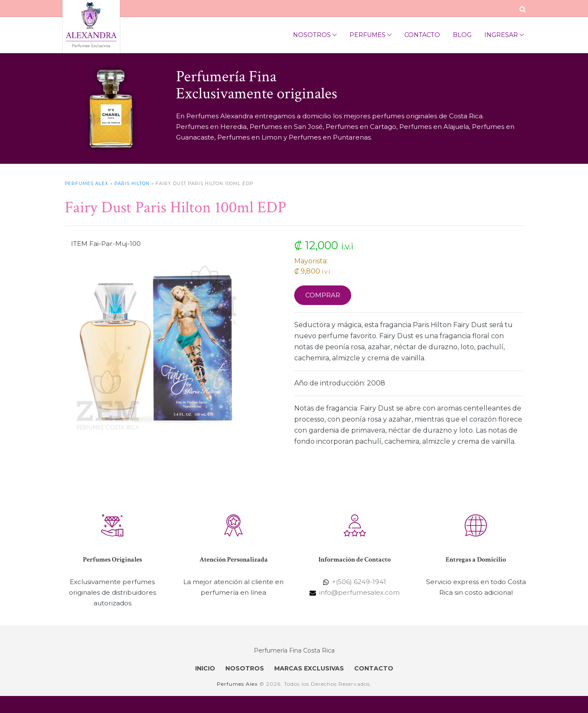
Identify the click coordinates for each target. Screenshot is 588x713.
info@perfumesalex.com (359, 592)
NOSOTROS (245, 668)
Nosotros (315, 35)
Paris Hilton (132, 184)
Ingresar (504, 35)
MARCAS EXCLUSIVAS (309, 668)
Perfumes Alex (87, 184)
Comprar (323, 295)
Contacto (422, 35)
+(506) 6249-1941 (359, 582)
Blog (462, 35)
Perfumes (371, 35)
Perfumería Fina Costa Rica (294, 650)
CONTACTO (374, 668)
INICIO (205, 668)
